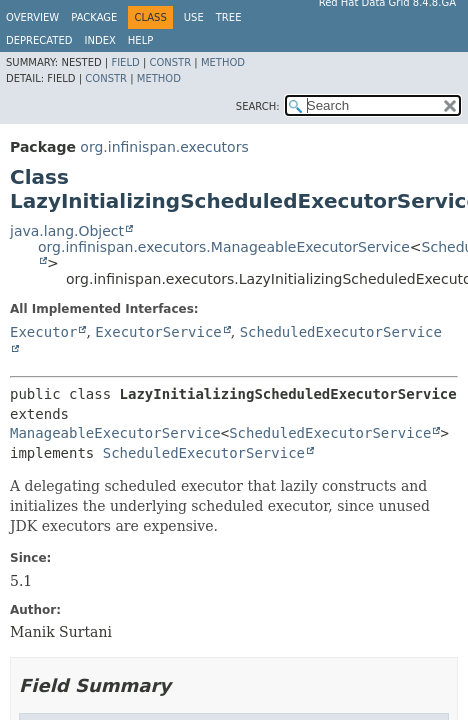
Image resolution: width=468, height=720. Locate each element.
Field (125, 62)
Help (140, 40)
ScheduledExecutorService (330, 433)
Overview (32, 17)
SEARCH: (258, 106)
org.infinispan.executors (164, 147)
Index (100, 40)
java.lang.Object (67, 231)
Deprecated (39, 40)
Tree (229, 17)
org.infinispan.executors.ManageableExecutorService (224, 247)
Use (194, 17)
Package (94, 17)
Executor (43, 332)
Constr (170, 62)
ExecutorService (158, 332)
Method (223, 62)
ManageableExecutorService (115, 433)
